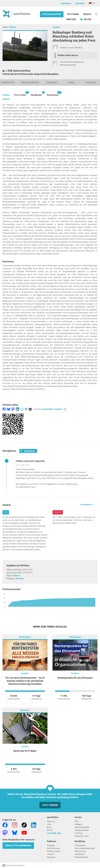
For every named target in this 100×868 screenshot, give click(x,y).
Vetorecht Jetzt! (82, 836)
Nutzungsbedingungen (85, 848)
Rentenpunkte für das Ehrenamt (75, 678)
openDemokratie (82, 827)
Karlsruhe (25, 710)
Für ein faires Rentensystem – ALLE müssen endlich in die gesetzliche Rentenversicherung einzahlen (25, 681)
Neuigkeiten (36, 94)
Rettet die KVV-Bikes (25, 751)
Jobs (49, 824)
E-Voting (78, 833)
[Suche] (96, 14)
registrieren (66, 3)
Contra (58, 512)
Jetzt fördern (50, 805)
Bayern (13, 27)
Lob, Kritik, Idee (54, 833)
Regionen (51, 857)
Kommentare (53, 94)
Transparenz (80, 845)
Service (87, 14)
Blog (49, 827)
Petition (6, 95)
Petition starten (52, 14)
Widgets (78, 824)
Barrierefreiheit (81, 857)
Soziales (56, 27)
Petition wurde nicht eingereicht (30, 461)
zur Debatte (86, 505)
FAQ (77, 821)
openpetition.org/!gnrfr (54, 409)
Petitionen (73, 14)
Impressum (80, 854)
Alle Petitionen (53, 848)
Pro (6, 512)
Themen (51, 854)
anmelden (80, 3)
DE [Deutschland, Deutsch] (92, 3)
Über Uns (71, 19)
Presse (50, 830)
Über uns (51, 821)
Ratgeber (51, 845)
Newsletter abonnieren (18, 846)
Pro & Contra (20, 94)
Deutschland (25, 637)
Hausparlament (82, 830)
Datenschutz (80, 851)
